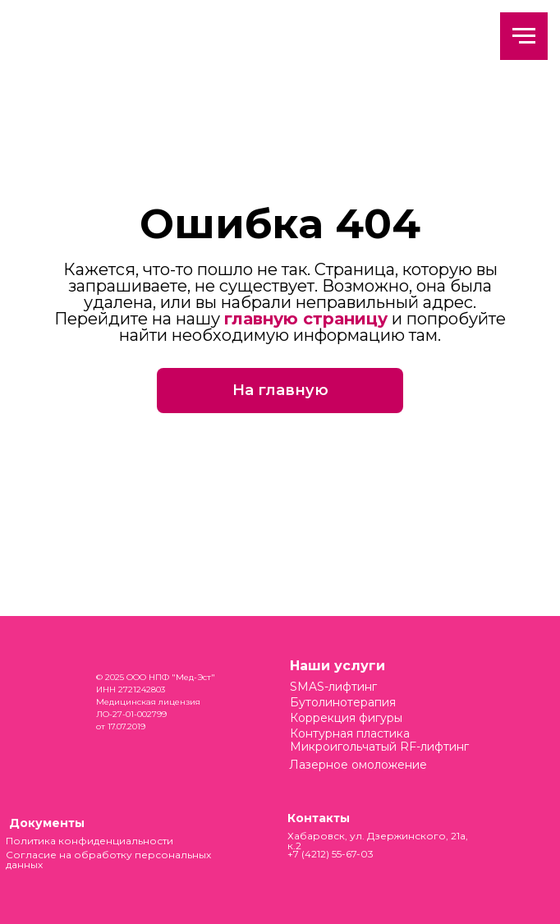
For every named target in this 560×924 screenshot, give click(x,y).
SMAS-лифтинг (333, 687)
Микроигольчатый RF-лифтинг (379, 747)
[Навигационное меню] (524, 36)
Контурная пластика (350, 733)
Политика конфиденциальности (90, 841)
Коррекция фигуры (346, 718)
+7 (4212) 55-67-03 (330, 854)
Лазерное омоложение (358, 765)
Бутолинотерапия (343, 702)
